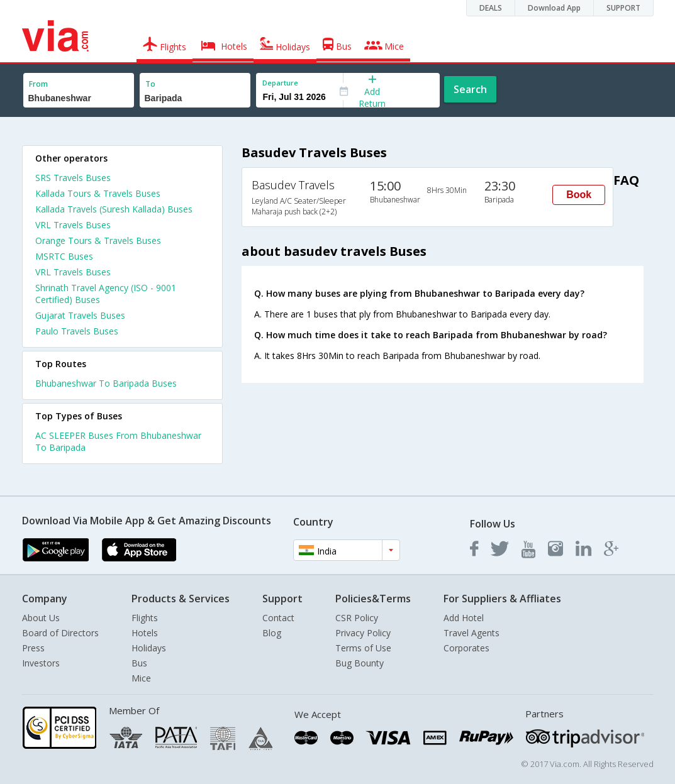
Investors (41, 663)
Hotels (145, 633)
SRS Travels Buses (73, 178)
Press (33, 648)
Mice (141, 678)
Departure (280, 83)
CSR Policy (357, 618)
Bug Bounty (360, 663)
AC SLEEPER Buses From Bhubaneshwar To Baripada (118, 441)
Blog (272, 633)
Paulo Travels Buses (77, 331)
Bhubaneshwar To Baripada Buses (106, 383)
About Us (41, 618)
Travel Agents (471, 633)
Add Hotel (464, 618)
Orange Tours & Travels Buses (98, 240)
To (150, 84)
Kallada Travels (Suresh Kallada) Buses (114, 209)
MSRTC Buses (64, 256)
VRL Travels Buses (73, 225)
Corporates (466, 648)
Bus (139, 663)
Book (579, 195)
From (38, 84)
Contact (278, 618)
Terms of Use (363, 648)
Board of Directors (60, 633)
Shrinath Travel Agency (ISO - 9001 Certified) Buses (106, 294)
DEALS (491, 8)
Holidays (149, 648)
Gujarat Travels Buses (80, 315)
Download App (554, 8)
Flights (145, 618)
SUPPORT (623, 8)
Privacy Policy (363, 633)
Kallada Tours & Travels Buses (98, 193)
